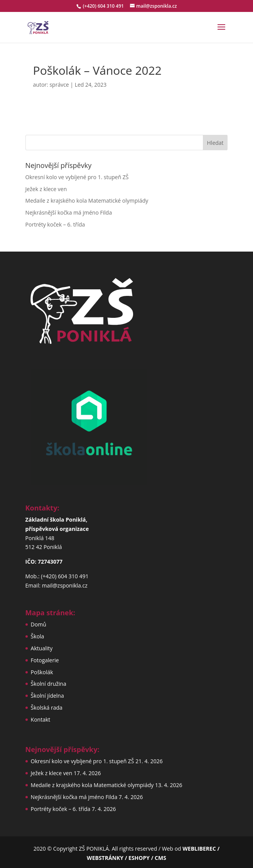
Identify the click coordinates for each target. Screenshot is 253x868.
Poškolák (42, 672)
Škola (38, 636)
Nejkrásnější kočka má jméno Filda (69, 212)
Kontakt (41, 719)
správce (59, 85)
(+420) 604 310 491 (104, 6)
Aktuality (42, 648)
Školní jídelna (47, 696)
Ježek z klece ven (46, 189)
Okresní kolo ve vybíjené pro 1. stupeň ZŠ (77, 177)
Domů (39, 624)
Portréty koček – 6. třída (55, 224)
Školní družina (49, 684)
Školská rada (47, 708)
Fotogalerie (45, 660)
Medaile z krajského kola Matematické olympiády (87, 201)
